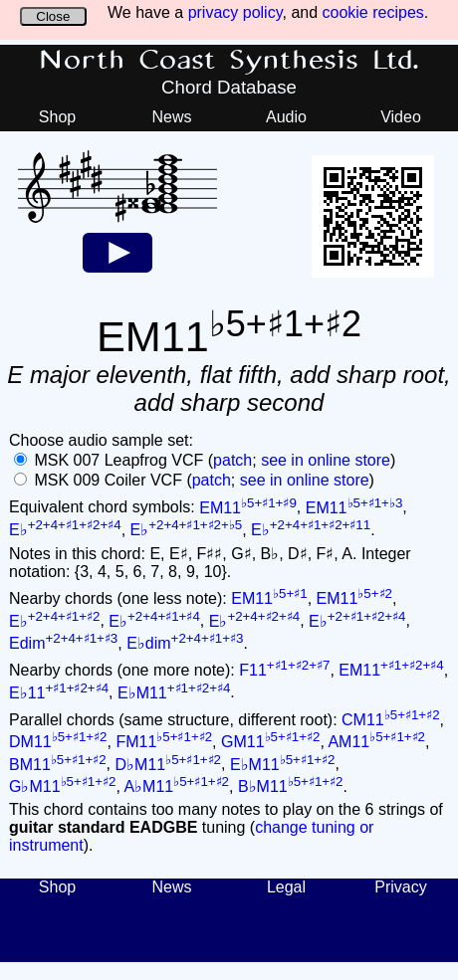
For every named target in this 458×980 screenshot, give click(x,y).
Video (401, 117)
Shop (57, 117)
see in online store (326, 460)
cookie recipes (373, 12)
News (171, 117)
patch (232, 460)
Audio (286, 117)
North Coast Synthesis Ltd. (229, 61)
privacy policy (235, 12)
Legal (286, 887)
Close (53, 16)
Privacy (400, 887)
